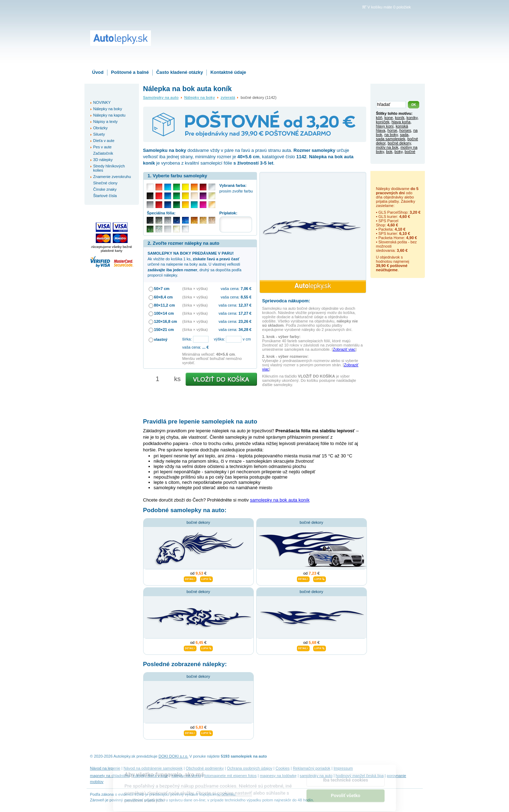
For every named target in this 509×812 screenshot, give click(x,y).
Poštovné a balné (130, 72)
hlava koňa (401, 122)
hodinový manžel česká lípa (360, 776)
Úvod (98, 72)
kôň (379, 118)
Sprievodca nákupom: (286, 301)
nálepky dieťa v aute (151, 776)
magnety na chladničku (110, 776)
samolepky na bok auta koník (280, 500)
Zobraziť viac (344, 349)
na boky (391, 135)
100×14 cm (164, 313)
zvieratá (228, 97)
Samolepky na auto (161, 97)
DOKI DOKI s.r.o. (174, 756)
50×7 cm (162, 289)
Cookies (282, 768)
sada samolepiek (391, 139)
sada (404, 135)
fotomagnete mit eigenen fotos (230, 776)
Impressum (343, 768)
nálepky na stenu (186, 776)
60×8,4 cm (163, 297)
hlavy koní (385, 126)
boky (399, 152)
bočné (410, 152)
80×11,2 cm (165, 305)
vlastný (161, 339)
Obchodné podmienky (205, 768)
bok (389, 152)
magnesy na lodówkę (278, 776)
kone (388, 118)
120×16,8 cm (166, 321)
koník (400, 118)
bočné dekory (198, 522)
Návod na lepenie (105, 768)
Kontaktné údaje (228, 72)
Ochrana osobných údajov (250, 768)
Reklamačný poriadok (311, 768)
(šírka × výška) (195, 289)
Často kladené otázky (180, 72)
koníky (412, 118)
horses (405, 130)
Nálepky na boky (200, 97)
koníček (383, 122)
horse (392, 130)
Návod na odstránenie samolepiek (153, 768)
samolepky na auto (316, 776)
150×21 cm (164, 330)
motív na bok (387, 147)
